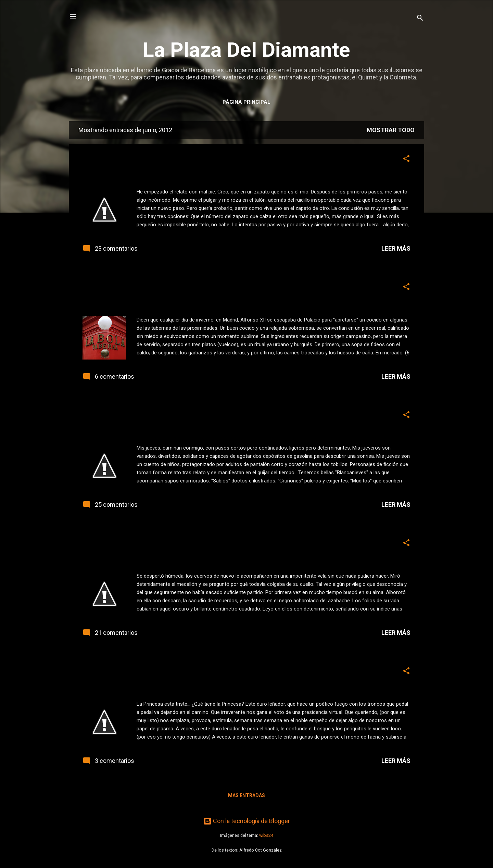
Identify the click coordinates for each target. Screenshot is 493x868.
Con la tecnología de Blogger (247, 821)
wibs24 (266, 835)
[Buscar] (420, 19)
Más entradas (246, 795)
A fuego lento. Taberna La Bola (154, 288)
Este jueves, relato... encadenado (159, 545)
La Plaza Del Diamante (246, 50)
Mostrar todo (391, 130)
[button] (406, 160)
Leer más (396, 248)
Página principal (246, 102)
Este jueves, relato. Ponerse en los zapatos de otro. (201, 160)
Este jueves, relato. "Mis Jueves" (157, 417)
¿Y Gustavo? (111, 673)
